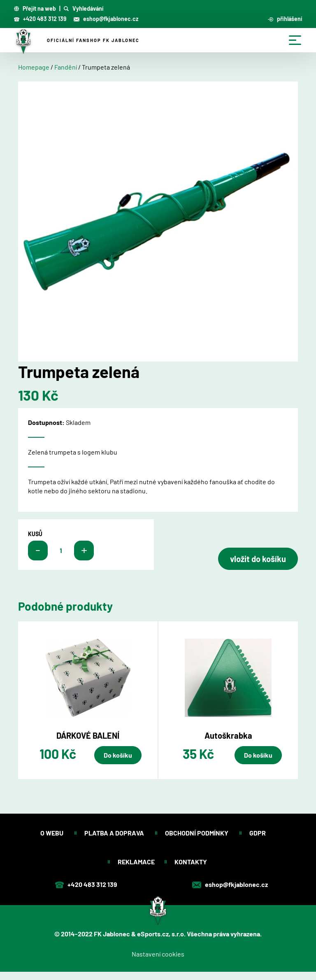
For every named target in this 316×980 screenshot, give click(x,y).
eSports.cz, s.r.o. (161, 934)
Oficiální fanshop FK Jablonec (93, 40)
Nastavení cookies (158, 954)
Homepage (34, 67)
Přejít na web (35, 9)
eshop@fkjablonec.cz (106, 19)
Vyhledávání (84, 9)
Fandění (66, 67)
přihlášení (285, 19)
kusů (35, 534)
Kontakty (191, 862)
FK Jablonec (112, 934)
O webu (52, 833)
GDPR (258, 833)
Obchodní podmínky (197, 833)
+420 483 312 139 (40, 19)
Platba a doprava (115, 833)
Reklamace (136, 862)
